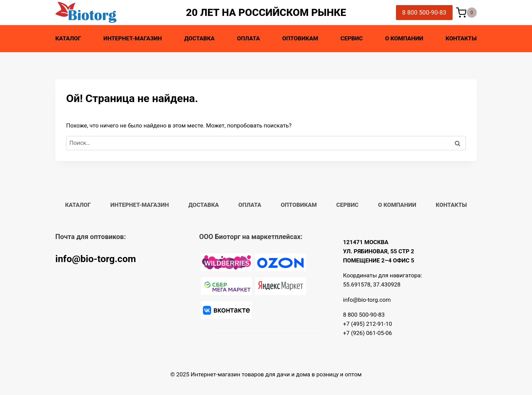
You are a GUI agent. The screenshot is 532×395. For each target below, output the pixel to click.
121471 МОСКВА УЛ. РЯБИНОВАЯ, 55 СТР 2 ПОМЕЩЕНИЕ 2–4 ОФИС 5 (379, 251)
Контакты (461, 38)
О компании (404, 38)
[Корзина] (467, 13)
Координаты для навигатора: (383, 275)
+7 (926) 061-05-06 (367, 333)
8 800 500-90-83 (424, 12)
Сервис (352, 38)
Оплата (248, 38)
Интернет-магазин (133, 38)
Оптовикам (300, 38)
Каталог (68, 38)
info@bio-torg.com (96, 259)
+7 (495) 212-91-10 (367, 324)
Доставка (199, 38)
